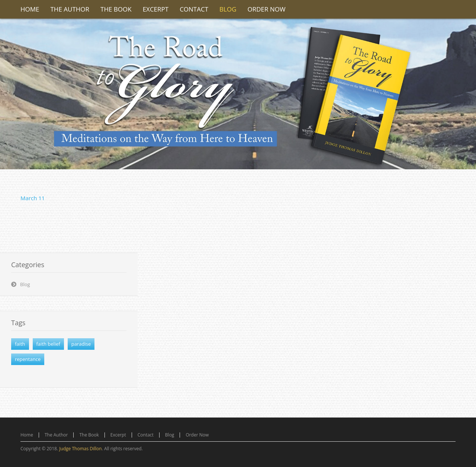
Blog (25, 284)
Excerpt (118, 435)
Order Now (197, 435)
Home (27, 435)
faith (20, 344)
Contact (146, 435)
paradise (81, 344)
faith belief (48, 344)
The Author (56, 435)
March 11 (33, 198)
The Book (89, 435)
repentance (28, 359)
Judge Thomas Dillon (80, 449)
